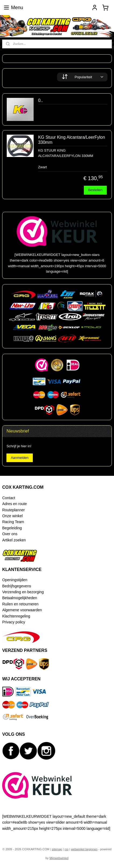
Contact (9, 498)
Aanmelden (20, 458)
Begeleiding (12, 528)
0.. (41, 100)
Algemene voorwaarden (22, 610)
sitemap (57, 849)
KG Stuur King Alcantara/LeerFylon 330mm (72, 140)
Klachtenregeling (16, 616)
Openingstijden (15, 580)
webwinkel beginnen (84, 849)
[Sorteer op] (82, 77)
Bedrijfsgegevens (17, 586)
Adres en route (15, 504)
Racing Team (13, 522)
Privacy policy (14, 622)
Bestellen (95, 190)
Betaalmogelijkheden (20, 598)
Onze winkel (12, 516)
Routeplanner (13, 510)
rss (67, 849)
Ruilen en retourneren (20, 604)
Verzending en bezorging (23, 592)
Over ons (10, 534)
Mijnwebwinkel (59, 858)
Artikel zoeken (14, 540)
